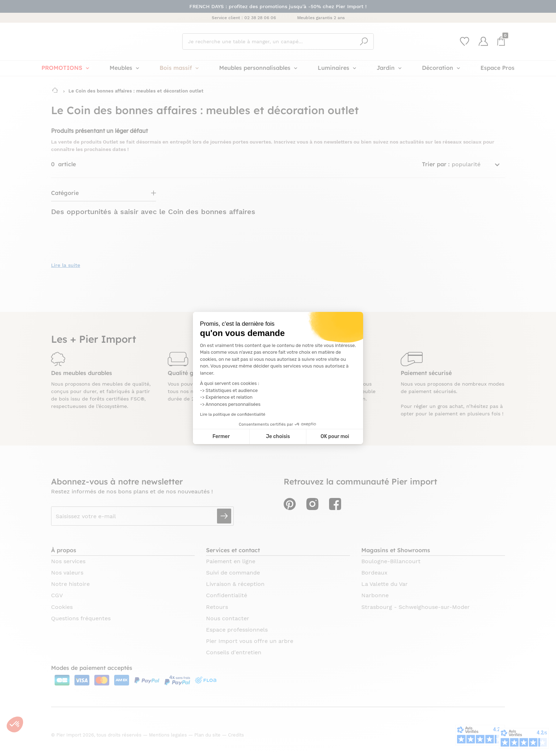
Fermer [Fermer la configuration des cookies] (221, 436)
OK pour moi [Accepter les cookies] (335, 436)
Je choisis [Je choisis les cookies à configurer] (278, 436)
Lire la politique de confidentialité (233, 414)
